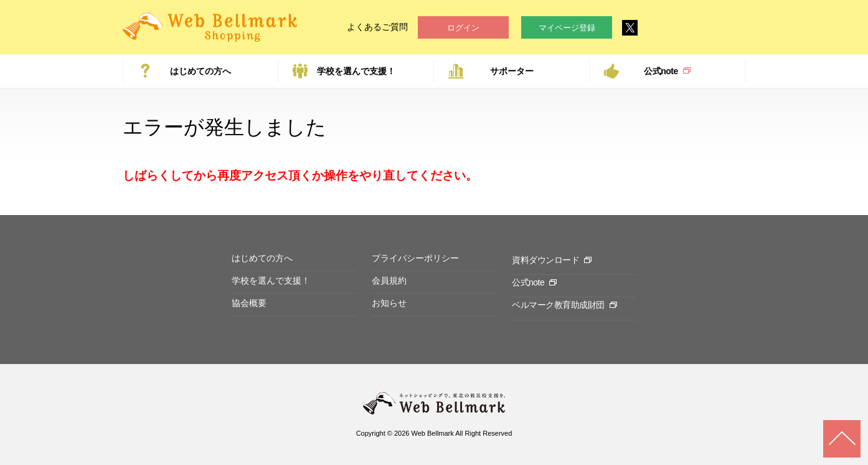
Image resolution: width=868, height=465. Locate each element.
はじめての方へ (200, 71)
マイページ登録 (567, 28)
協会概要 (249, 303)
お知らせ (389, 303)
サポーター (512, 71)
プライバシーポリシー (415, 258)
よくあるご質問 (377, 27)
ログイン (463, 28)
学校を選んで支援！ (356, 71)
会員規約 (389, 280)
